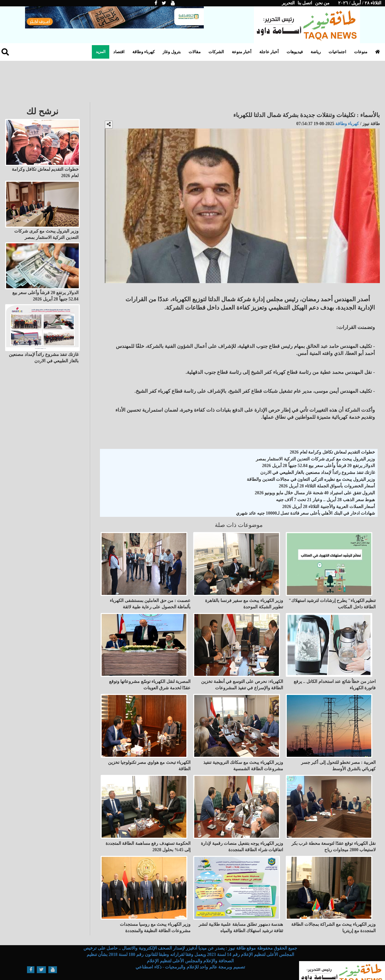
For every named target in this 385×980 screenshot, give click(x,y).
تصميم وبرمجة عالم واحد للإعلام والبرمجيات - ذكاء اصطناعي (190, 953)
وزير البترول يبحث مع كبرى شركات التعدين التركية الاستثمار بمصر (316, 459)
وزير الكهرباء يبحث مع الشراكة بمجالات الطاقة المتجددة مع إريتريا (333, 913)
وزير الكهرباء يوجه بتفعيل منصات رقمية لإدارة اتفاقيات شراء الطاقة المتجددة (242, 835)
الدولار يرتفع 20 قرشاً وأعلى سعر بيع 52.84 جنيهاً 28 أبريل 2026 (318, 466)
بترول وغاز (172, 52)
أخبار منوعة (242, 52)
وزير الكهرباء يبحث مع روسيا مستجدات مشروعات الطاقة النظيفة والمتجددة (155, 913)
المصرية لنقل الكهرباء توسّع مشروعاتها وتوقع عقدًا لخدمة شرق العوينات (150, 679)
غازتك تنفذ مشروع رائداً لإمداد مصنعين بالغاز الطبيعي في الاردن (318, 472)
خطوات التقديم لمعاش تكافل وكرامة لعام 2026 (332, 452)
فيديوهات (295, 52)
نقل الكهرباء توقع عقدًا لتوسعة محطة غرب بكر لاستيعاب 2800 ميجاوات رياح (334, 835)
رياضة (316, 52)
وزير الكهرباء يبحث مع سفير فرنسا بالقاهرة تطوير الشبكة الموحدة (244, 601)
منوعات (361, 52)
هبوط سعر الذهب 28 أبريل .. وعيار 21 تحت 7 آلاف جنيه (326, 500)
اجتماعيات (337, 52)
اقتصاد (119, 52)
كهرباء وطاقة (144, 52)
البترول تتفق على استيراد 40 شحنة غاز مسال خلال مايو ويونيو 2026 (315, 493)
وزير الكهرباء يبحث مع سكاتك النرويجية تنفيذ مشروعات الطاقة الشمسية (243, 757)
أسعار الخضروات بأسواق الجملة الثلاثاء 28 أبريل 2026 (327, 486)
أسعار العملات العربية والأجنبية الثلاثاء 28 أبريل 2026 (329, 507)
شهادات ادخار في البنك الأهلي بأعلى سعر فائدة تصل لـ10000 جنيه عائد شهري (305, 513)
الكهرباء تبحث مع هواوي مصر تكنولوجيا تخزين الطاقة (149, 757)
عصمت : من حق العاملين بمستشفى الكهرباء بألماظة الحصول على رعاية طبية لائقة (150, 601)
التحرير (288, 3)
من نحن (322, 3)
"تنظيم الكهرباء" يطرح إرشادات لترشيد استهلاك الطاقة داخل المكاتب (332, 601)
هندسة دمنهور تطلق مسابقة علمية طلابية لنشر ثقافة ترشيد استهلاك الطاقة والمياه (241, 913)
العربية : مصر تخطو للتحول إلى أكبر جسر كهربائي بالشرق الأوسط (338, 757)
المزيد (101, 52)
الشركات (216, 52)
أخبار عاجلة (269, 52)
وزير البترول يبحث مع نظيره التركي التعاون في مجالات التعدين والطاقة (311, 479)
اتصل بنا (305, 3)
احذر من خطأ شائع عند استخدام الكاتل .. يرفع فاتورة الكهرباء (335, 679)
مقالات (195, 52)
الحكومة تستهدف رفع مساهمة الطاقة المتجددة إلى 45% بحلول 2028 (148, 835)
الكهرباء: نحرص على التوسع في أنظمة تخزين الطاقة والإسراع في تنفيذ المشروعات (242, 679)
